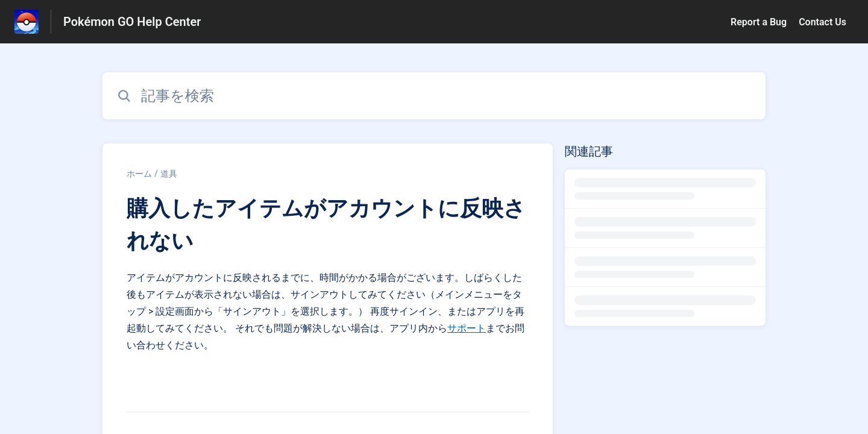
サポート (467, 328)
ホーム (139, 174)
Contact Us (822, 22)
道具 (169, 174)
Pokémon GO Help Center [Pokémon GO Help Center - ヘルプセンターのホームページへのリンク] (132, 22)
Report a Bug (759, 22)
